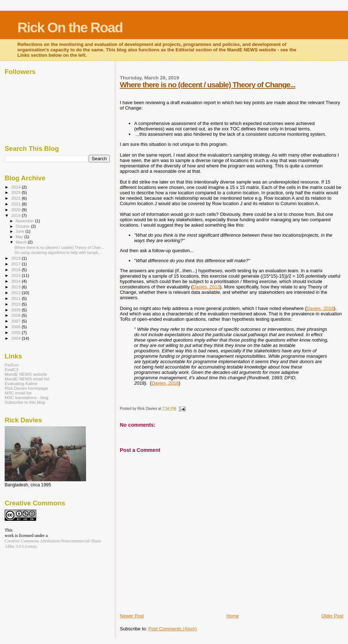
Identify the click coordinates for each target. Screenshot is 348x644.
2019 (16, 215)
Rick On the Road (70, 27)
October (23, 226)
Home (233, 616)
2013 (16, 287)
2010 (16, 304)
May (20, 237)
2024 (16, 187)
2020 (16, 210)
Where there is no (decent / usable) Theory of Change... (208, 85)
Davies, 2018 (320, 308)
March (22, 242)
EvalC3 (11, 369)
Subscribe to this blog (25, 402)
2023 (16, 192)
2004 (16, 338)
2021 (16, 204)
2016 (16, 270)
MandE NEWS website (26, 374)
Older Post (332, 616)
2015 (16, 275)
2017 (16, 264)
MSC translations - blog (27, 397)
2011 (16, 298)
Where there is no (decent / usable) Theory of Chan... (59, 247)
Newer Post (132, 616)
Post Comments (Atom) (172, 629)
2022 (16, 198)
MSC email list (18, 393)
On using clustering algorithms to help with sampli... (58, 252)
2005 (16, 332)
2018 (16, 258)
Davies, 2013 (206, 287)
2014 (16, 281)
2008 (16, 315)
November (25, 221)
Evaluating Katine (21, 383)
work (9, 536)
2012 (16, 293)
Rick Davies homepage (26, 388)
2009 (16, 310)
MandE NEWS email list (27, 379)
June (21, 231)
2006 (16, 327)
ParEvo (11, 365)
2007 (16, 321)
